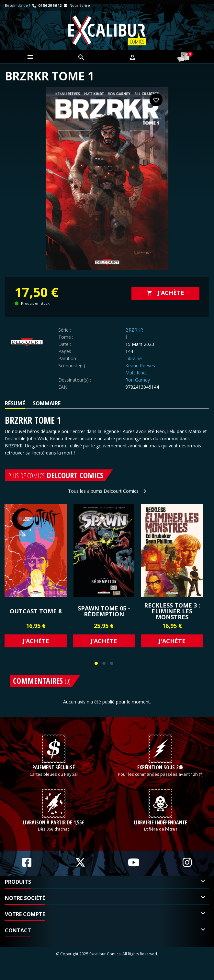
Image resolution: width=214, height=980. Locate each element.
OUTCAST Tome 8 (36, 611)
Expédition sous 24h (160, 777)
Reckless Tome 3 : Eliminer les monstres (172, 611)
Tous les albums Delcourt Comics (107, 491)
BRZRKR (134, 330)
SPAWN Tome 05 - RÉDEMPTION (104, 611)
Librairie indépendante (160, 842)
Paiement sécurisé (54, 777)
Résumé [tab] (15, 403)
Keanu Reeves (140, 366)
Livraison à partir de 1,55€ (54, 842)
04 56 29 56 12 (46, 5)
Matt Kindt (136, 373)
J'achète (165, 293)
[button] (96, 663)
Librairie (134, 358)
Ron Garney (138, 380)
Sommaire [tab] (47, 403)
